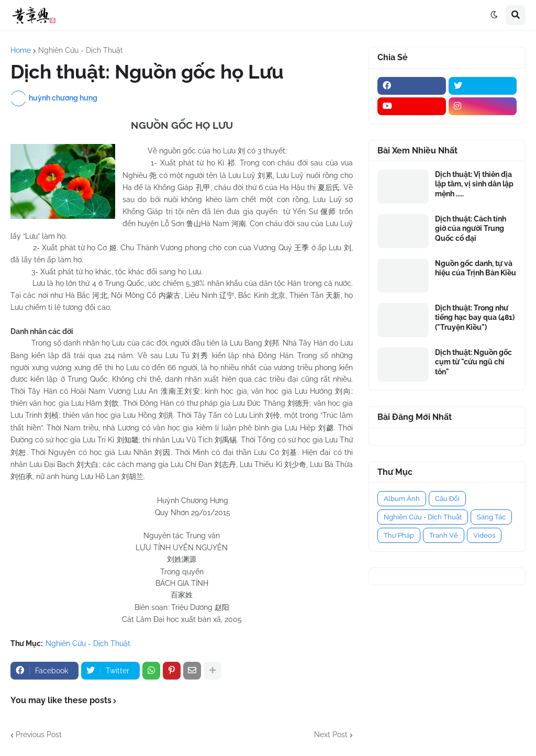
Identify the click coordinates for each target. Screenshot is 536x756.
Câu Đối (447, 499)
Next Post (331, 735)
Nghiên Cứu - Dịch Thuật (81, 50)
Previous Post (39, 735)
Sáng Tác (491, 517)
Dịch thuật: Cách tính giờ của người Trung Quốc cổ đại (471, 228)
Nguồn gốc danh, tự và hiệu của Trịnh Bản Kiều (476, 268)
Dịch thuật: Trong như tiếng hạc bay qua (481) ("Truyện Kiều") (475, 317)
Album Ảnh (402, 499)
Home (21, 50)
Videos (484, 535)
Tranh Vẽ (444, 535)
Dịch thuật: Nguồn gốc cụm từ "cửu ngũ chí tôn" (473, 362)
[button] (494, 15)
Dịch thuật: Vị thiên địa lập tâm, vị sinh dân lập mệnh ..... (474, 184)
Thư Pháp (399, 535)
